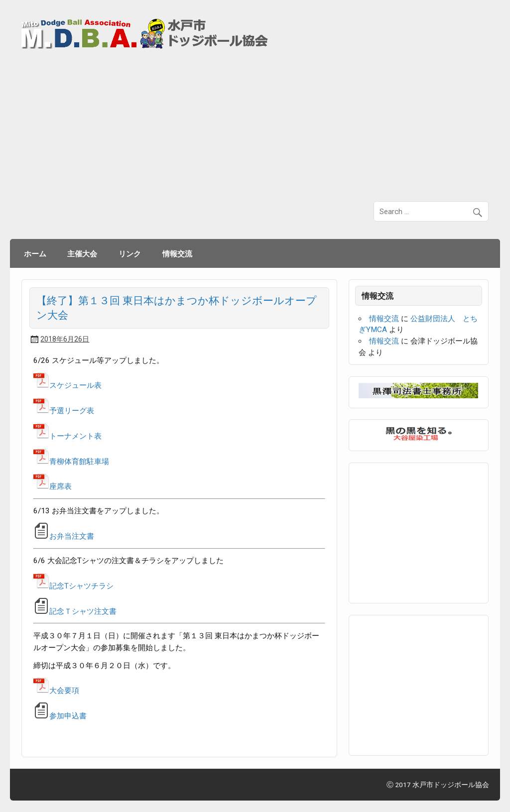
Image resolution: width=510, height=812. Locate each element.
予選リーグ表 (64, 411)
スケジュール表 (67, 385)
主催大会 (82, 253)
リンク (130, 253)
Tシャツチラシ (89, 586)
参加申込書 (60, 716)
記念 (49, 586)
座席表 (53, 486)
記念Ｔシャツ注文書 (83, 611)
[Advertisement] (255, 126)
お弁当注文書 (72, 536)
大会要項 (56, 691)
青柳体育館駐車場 (71, 462)
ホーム (35, 253)
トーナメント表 (67, 436)
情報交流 (177, 253)
